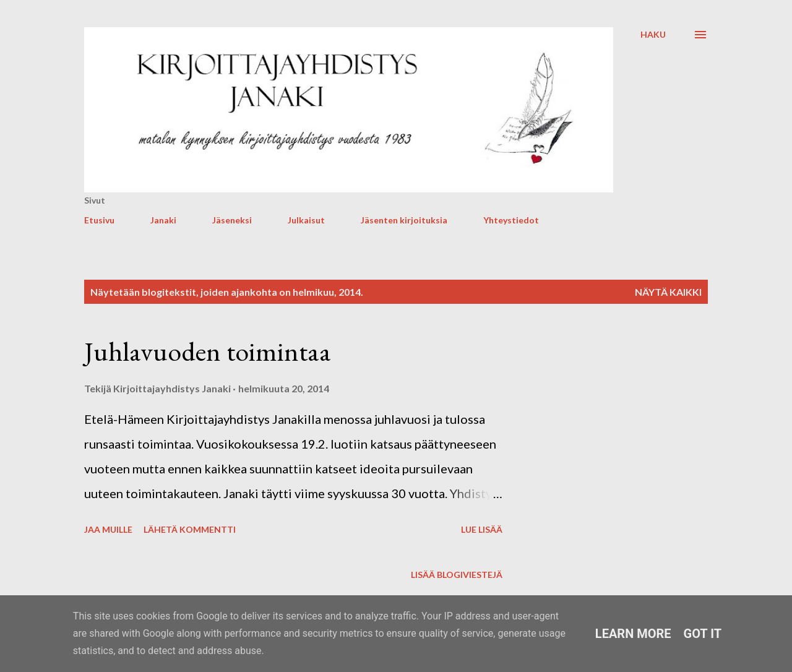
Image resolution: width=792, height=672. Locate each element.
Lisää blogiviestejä (457, 575)
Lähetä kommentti (190, 529)
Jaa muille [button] (108, 529)
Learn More (633, 634)
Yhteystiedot (511, 220)
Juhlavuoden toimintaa (208, 351)
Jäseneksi (232, 220)
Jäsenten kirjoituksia (404, 220)
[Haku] (653, 35)
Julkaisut (306, 220)
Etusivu (99, 220)
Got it (703, 634)
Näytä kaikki (668, 292)
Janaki (163, 220)
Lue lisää (482, 529)
